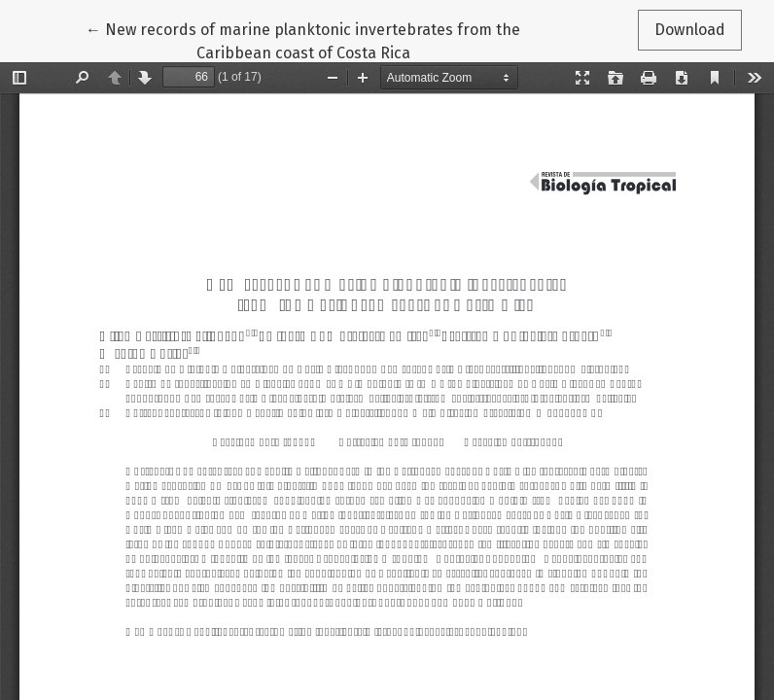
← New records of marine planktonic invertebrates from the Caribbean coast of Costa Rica (303, 40)
